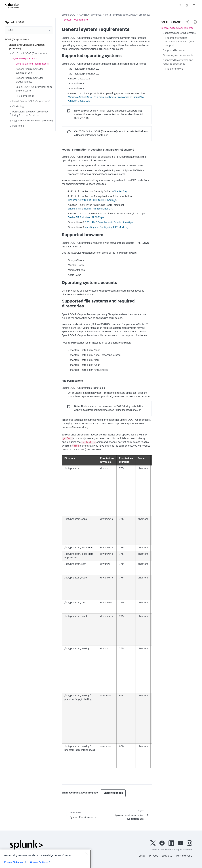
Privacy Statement (14, 864)
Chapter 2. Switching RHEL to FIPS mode (90, 200)
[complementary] (188, 22)
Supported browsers (174, 51)
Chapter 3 (119, 192)
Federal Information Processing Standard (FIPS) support (180, 42)
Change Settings (39, 864)
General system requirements (177, 28)
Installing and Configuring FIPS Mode (105, 228)
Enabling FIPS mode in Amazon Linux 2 (89, 209)
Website (167, 856)
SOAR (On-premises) (91, 15)
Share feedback (113, 793)
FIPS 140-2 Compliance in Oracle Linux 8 (107, 223)
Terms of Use (184, 856)
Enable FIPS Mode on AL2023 (84, 218)
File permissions (174, 69)
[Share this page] (188, 22)
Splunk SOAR (69, 15)
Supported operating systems (179, 33)
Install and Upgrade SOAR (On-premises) (128, 15)
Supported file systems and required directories (178, 62)
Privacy (154, 856)
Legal (142, 856)
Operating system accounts (178, 56)
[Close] (87, 855)
